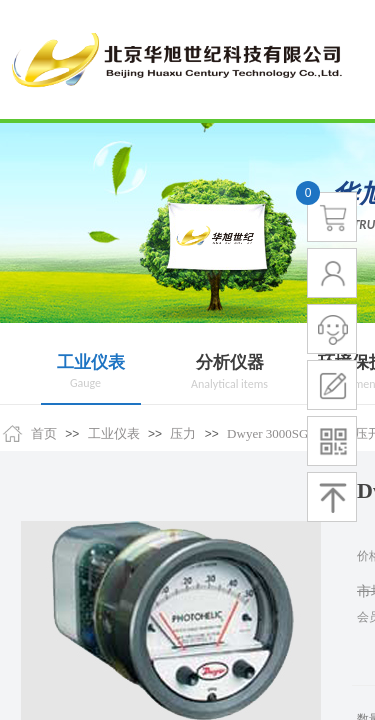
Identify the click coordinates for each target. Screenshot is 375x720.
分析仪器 (230, 362)
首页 (44, 433)
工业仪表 (91, 362)
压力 (183, 433)
